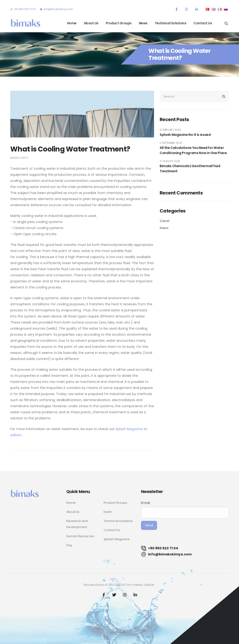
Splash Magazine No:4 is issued (185, 135)
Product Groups (119, 23)
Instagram (125, 595)
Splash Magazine (117, 539)
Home (72, 23)
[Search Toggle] (226, 23)
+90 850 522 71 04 (160, 548)
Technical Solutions (171, 23)
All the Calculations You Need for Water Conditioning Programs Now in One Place (193, 150)
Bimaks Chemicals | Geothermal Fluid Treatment (190, 169)
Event (108, 512)
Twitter (114, 595)
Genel (164, 221)
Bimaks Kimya (19, 158)
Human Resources (80, 536)
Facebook (104, 595)
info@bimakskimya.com (166, 554)
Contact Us (203, 23)
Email (145, 503)
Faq (69, 545)
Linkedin (135, 595)
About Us (91, 23)
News (143, 23)
